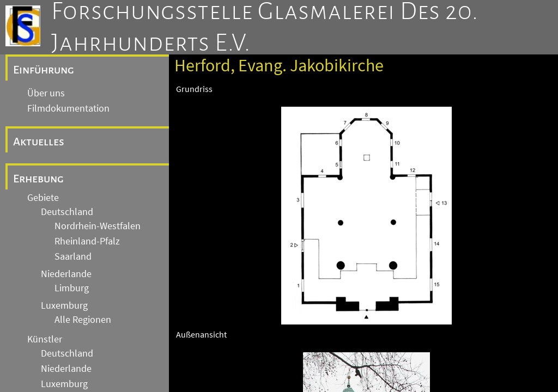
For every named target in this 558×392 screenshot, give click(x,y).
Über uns (46, 93)
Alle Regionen (83, 320)
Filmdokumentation (68, 108)
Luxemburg (64, 305)
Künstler (45, 339)
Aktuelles (39, 142)
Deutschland (67, 212)
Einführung (44, 70)
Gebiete (43, 198)
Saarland (73, 256)
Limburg (72, 288)
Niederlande (66, 274)
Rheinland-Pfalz (87, 241)
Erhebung (38, 179)
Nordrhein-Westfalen (98, 226)
